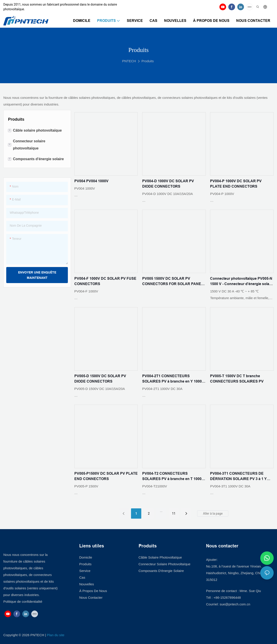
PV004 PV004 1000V (91, 181)
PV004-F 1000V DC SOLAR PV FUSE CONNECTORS (105, 281)
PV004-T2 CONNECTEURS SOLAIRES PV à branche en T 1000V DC (173, 477)
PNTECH (129, 61)
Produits (148, 61)
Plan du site (56, 635)
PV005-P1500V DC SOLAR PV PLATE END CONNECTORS (106, 476)
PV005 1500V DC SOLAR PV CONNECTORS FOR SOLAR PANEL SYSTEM (173, 282)
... (161, 511)
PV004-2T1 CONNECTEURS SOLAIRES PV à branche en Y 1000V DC (173, 379)
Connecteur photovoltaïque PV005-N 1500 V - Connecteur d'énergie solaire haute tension (242, 282)
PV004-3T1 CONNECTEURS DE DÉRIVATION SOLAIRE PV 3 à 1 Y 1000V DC (238, 477)
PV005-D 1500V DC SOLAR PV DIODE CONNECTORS (100, 379)
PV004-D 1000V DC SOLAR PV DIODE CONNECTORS (168, 184)
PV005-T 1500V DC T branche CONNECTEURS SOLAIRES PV (237, 379)
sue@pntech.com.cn (235, 604)
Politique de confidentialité (23, 602)
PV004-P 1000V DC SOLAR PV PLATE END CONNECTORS (236, 184)
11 (174, 514)
